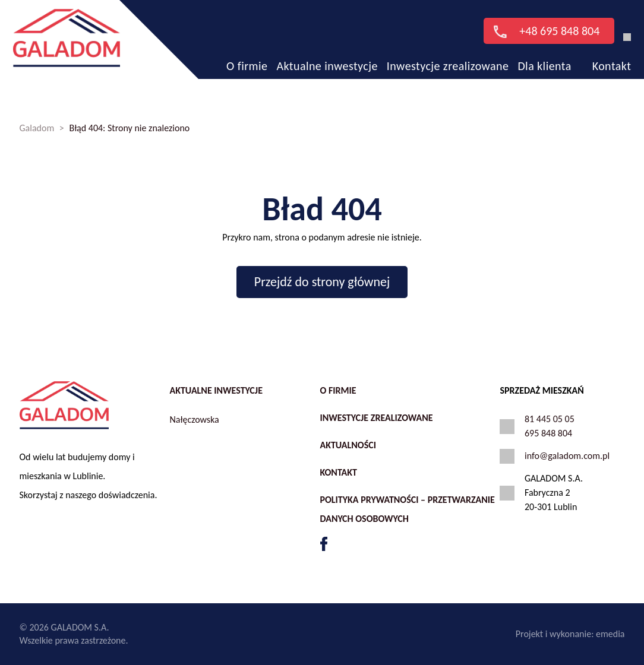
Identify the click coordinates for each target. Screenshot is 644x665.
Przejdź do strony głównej (322, 282)
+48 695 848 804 (542, 21)
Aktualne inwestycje (327, 56)
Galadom (37, 128)
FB (324, 544)
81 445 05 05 (550, 419)
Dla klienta (544, 56)
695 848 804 (548, 433)
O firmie (247, 56)
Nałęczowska (195, 419)
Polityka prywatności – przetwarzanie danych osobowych (407, 509)
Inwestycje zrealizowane (448, 56)
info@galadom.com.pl (567, 456)
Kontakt (612, 56)
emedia (610, 634)
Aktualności (348, 445)
